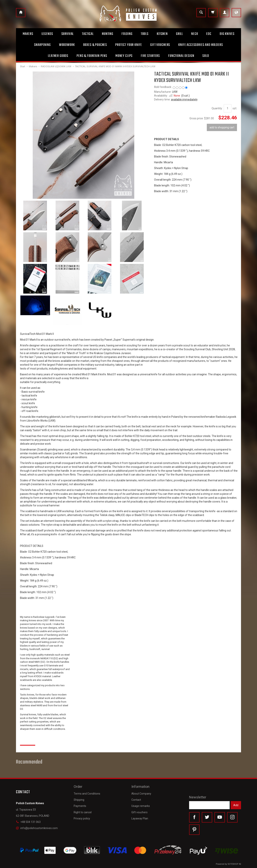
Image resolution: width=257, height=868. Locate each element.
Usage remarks (141, 806)
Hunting (108, 34)
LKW (175, 92)
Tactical (88, 34)
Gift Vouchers (160, 45)
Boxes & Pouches (95, 45)
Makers (28, 34)
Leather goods (58, 56)
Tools (145, 34)
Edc (209, 34)
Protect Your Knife (129, 45)
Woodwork (67, 45)
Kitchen (162, 34)
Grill (179, 34)
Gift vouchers (139, 812)
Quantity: (217, 108)
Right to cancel (83, 812)
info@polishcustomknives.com (37, 828)
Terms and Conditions (87, 794)
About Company (141, 794)
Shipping (79, 800)
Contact (136, 800)
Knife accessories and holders (201, 45)
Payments (80, 806)
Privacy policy (82, 818)
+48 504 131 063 (28, 822)
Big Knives (227, 34)
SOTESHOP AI (234, 864)
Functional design (181, 56)
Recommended (29, 762)
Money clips (124, 56)
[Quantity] (228, 108)
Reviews (28, 741)
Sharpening (42, 45)
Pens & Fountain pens (92, 56)
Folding (127, 34)
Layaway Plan (140, 818)
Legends (47, 34)
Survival (68, 34)
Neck (195, 34)
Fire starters (150, 56)
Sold (206, 56)
